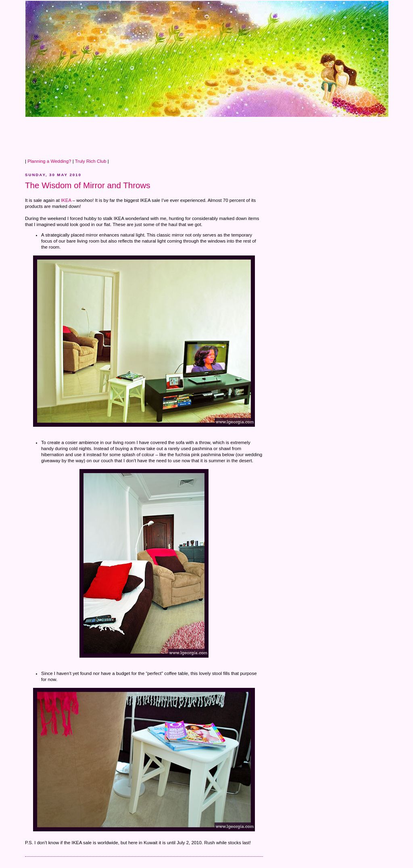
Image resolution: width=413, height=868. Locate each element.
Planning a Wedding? (49, 161)
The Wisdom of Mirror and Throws (88, 185)
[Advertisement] (172, 135)
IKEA (66, 200)
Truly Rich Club (91, 161)
